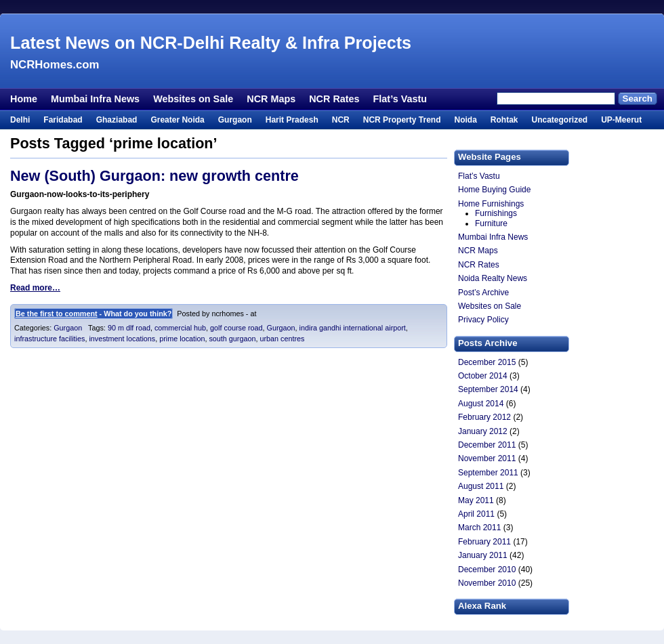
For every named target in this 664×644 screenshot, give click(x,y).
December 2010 (487, 570)
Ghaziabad (117, 120)
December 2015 (487, 362)
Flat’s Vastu (400, 99)
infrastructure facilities (49, 339)
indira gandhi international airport (353, 328)
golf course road (236, 328)
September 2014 (488, 389)
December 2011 (487, 445)
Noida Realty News (493, 278)
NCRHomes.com (55, 65)
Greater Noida (177, 120)
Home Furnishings (491, 204)
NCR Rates (334, 99)
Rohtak (504, 120)
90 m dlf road (129, 328)
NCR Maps (271, 99)
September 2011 (488, 473)
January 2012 (483, 431)
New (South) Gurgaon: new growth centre (154, 176)
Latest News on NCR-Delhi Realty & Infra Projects (211, 43)
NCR (341, 120)
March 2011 (479, 528)
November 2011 (487, 458)
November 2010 (487, 583)
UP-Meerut (621, 120)
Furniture (491, 223)
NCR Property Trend (402, 120)
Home (24, 99)
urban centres (283, 339)
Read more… (35, 288)
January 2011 (483, 555)
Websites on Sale (193, 99)
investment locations (122, 339)
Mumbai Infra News (95, 99)
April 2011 (476, 514)
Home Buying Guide (494, 190)
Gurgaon (235, 120)
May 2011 (476, 500)
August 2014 (481, 404)
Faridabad (63, 120)
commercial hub (180, 328)
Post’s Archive (483, 293)
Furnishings (496, 213)
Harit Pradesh (292, 120)
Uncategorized (559, 120)
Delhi (20, 120)
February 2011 (484, 542)
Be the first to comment (57, 314)
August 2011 (481, 486)
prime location (182, 339)
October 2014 (483, 376)
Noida (465, 120)
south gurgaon (232, 339)
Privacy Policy (483, 320)
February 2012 (484, 417)
